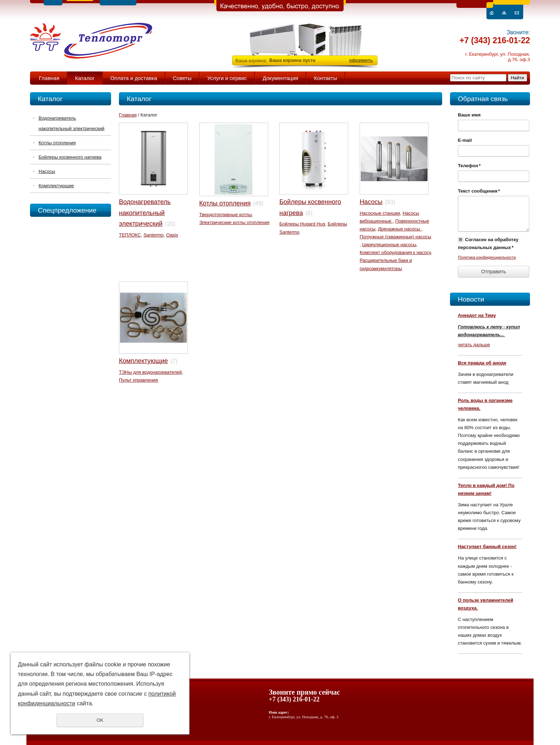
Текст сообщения (479, 191)
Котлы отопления (57, 143)
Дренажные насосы (399, 229)
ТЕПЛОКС (130, 235)
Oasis (172, 235)
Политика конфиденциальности (487, 257)
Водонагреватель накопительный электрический (71, 123)
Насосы (47, 171)
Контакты (326, 78)
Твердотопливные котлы (226, 215)
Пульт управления (138, 380)
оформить (361, 60)
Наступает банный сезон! (487, 547)
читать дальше (474, 345)
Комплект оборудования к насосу (395, 252)
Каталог (85, 78)
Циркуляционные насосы (389, 245)
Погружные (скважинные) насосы (396, 237)
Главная (49, 78)
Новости (471, 299)
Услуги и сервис (227, 78)
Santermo (154, 235)
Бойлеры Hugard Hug (302, 224)
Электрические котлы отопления (234, 222)
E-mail (465, 140)
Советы (182, 78)
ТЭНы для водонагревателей (150, 372)
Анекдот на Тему (477, 315)
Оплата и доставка (134, 78)
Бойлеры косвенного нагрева (70, 157)
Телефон (469, 166)
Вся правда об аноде (482, 363)
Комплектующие (56, 186)
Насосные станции (380, 213)
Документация (280, 78)
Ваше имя (469, 115)
